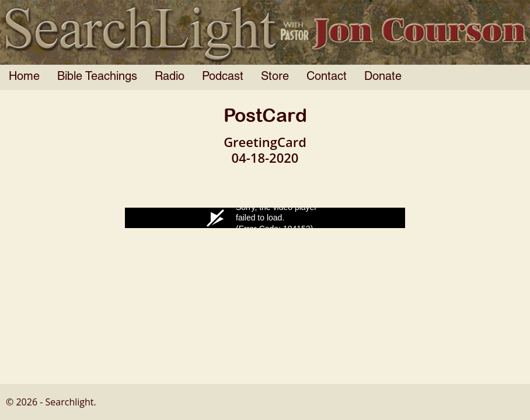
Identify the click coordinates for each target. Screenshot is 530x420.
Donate (383, 77)
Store (275, 77)
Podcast (223, 77)
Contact (327, 77)
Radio (170, 77)
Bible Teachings (97, 77)
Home (24, 77)
